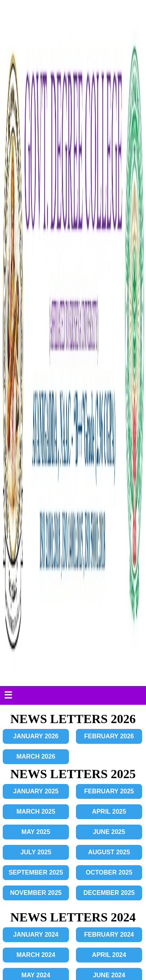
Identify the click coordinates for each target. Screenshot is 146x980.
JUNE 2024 (109, 486)
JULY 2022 (36, 786)
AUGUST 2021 (109, 929)
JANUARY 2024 (36, 445)
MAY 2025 (36, 343)
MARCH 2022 (36, 745)
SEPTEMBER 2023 (36, 663)
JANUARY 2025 (36, 302)
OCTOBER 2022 (109, 806)
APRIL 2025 (109, 322)
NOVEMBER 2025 (36, 404)
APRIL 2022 (109, 745)
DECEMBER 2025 (109, 404)
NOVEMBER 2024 (36, 547)
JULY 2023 (36, 642)
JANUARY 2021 (36, 868)
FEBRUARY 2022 (109, 725)
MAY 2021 (36, 909)
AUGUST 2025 (109, 363)
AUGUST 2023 (109, 642)
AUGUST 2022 (109, 786)
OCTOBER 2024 (109, 527)
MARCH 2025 (36, 322)
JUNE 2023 (109, 622)
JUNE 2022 (109, 765)
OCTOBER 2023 (109, 663)
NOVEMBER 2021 (36, 970)
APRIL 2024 (109, 466)
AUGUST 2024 (109, 506)
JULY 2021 (36, 929)
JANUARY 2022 (36, 725)
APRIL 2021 (109, 888)
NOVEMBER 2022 (36, 826)
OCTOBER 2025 (109, 383)
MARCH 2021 (36, 888)
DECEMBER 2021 (109, 970)
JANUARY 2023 (36, 582)
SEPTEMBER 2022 (36, 806)
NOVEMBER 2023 (36, 683)
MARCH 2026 (36, 267)
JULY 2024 (36, 506)
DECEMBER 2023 (109, 683)
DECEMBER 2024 (109, 547)
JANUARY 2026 (36, 247)
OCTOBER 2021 (109, 949)
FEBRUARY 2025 (109, 302)
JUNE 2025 (109, 343)
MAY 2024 (36, 486)
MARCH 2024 (36, 466)
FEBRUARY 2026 (109, 247)
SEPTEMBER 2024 (36, 527)
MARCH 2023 (36, 602)
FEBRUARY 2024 (109, 445)
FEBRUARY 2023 (109, 582)
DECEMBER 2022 (109, 826)
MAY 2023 (36, 622)
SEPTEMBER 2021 (36, 949)
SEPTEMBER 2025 (36, 383)
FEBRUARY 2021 (109, 868)
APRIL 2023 (109, 602)
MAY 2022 (36, 765)
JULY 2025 (36, 363)
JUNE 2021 (109, 909)
